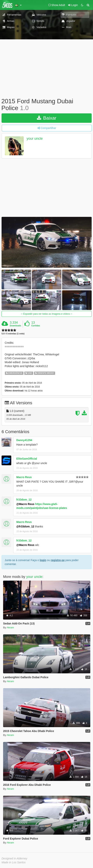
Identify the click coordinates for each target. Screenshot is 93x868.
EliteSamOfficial (27, 459)
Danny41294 (24, 440)
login (43, 560)
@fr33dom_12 (25, 526)
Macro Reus (24, 477)
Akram (10, 627)
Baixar (47, 118)
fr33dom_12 (24, 500)
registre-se (58, 560)
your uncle (35, 139)
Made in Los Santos (14, 862)
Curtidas (36, 326)
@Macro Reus (25, 504)
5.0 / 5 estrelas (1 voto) (13, 334)
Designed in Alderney (14, 858)
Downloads (15, 326)
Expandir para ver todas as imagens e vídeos (46, 314)
